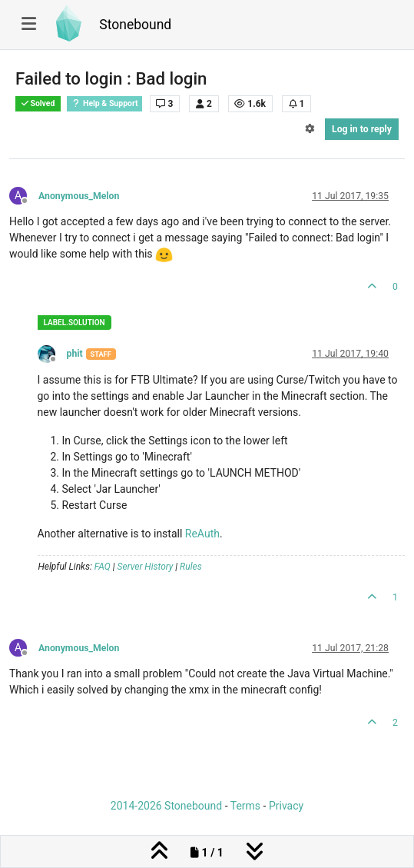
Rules (191, 567)
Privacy (286, 806)
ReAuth (202, 534)
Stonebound (135, 25)
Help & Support (104, 103)
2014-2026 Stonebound (166, 806)
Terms (245, 806)
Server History (146, 567)
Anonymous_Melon (79, 196)
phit (75, 354)
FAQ (103, 567)
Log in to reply (362, 129)
